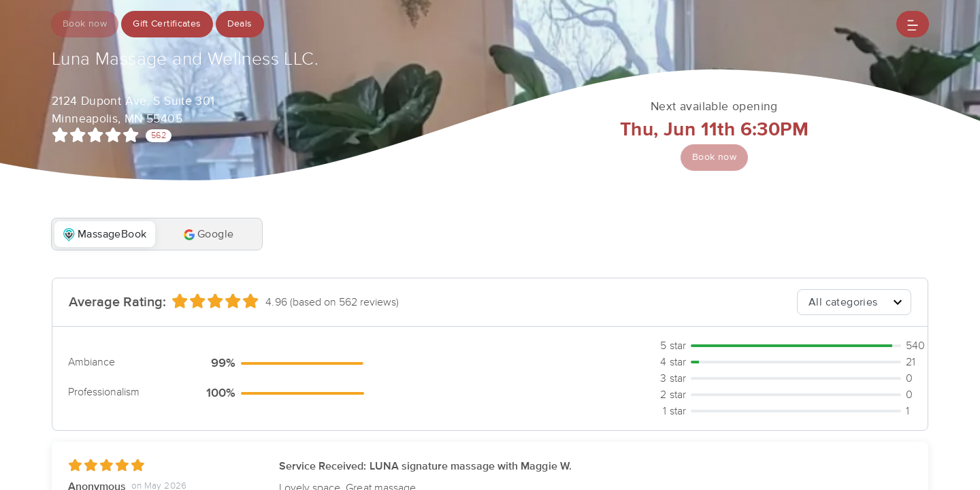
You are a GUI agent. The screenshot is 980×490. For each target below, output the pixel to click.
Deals (240, 24)
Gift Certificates (167, 24)
